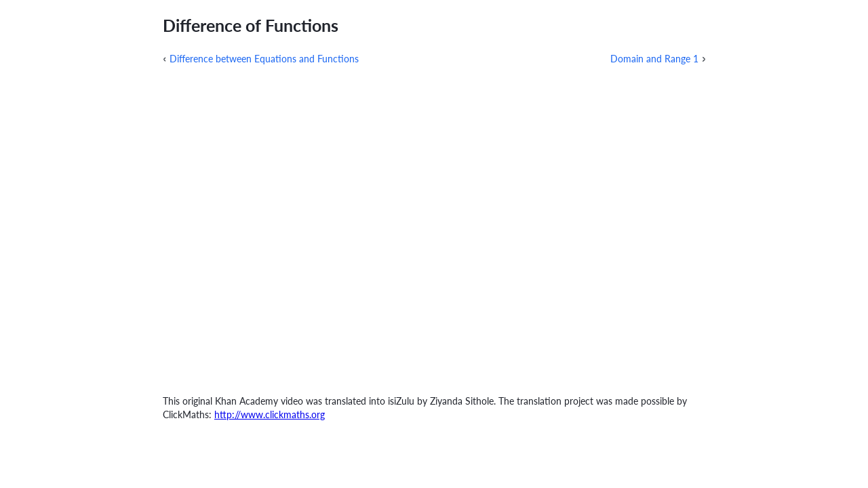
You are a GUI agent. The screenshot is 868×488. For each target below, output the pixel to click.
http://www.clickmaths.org (270, 414)
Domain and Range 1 (654, 59)
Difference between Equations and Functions (264, 59)
